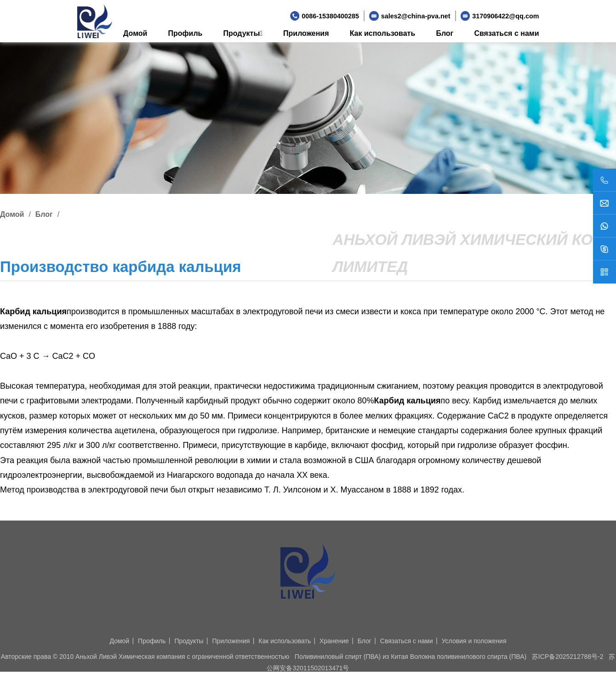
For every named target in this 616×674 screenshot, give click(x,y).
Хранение (334, 641)
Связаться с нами (506, 33)
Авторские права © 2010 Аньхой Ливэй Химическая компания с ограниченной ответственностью (145, 657)
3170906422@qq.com (505, 16)
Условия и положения (474, 641)
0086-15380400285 (330, 16)
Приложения (306, 33)
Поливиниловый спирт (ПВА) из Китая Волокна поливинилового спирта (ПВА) (411, 657)
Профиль (185, 33)
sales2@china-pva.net (416, 16)
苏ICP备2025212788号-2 (568, 657)
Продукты (243, 33)
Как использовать (383, 33)
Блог (445, 33)
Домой (135, 33)
